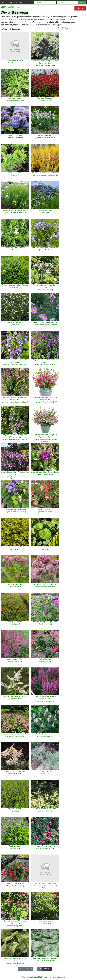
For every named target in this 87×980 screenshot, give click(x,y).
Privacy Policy (47, 977)
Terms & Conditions (59, 977)
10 (40, 969)
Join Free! (80, 8)
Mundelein (67, 8)
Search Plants (25, 7)
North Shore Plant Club (12, 2)
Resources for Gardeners (45, 8)
